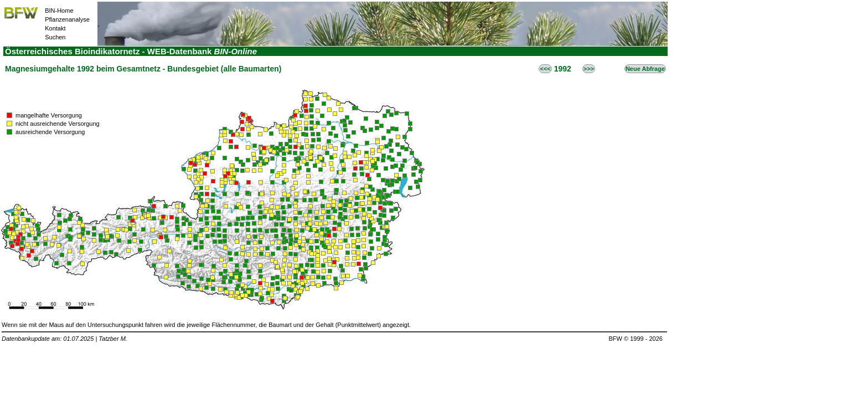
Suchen (55, 37)
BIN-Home (59, 11)
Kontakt (55, 28)
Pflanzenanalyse (67, 19)
